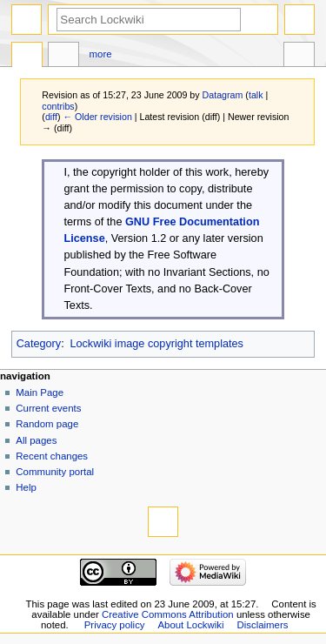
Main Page (40, 392)
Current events (48, 408)
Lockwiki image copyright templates (156, 344)
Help (26, 487)
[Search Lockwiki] (149, 20)
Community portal (55, 472)
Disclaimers (262, 625)
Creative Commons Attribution (168, 614)
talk (256, 95)
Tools (299, 57)
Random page (47, 424)
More (101, 54)
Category (39, 344)
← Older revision (97, 117)
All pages (36, 440)
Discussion (63, 57)
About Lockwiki (190, 625)
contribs (58, 106)
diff (51, 117)
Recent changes (52, 456)
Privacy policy (115, 625)
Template (27, 57)
